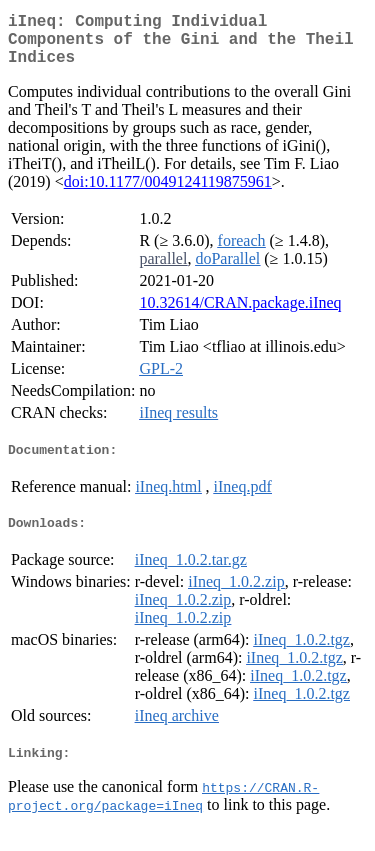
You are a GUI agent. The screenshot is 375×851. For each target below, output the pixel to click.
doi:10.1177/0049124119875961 (168, 193)
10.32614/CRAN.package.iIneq (240, 314)
